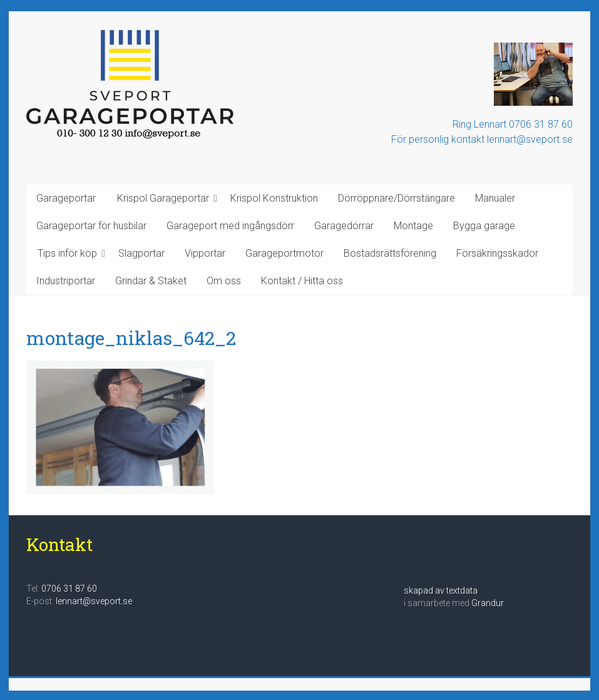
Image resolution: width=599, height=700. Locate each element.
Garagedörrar (344, 226)
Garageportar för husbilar (91, 226)
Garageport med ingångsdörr (230, 226)
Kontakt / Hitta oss (302, 281)
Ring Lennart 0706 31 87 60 (513, 124)
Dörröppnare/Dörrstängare (397, 198)
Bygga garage (484, 226)
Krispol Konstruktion (274, 198)
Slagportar (141, 253)
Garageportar (66, 198)
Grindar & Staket (151, 281)
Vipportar (205, 253)
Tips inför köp (67, 253)
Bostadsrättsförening (390, 253)
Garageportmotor (284, 253)
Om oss (224, 281)
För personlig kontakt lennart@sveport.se (482, 139)
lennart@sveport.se (94, 601)
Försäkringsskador (497, 253)
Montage (413, 226)
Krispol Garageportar (163, 198)
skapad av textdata (441, 590)
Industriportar (66, 281)
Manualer (495, 198)
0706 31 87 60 (69, 589)
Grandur (488, 603)
